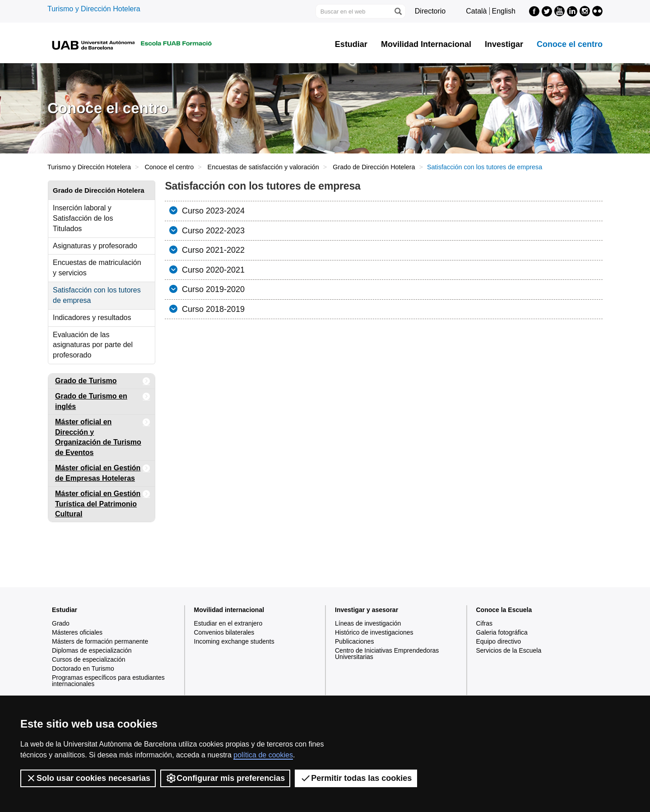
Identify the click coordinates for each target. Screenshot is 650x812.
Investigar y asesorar (367, 610)
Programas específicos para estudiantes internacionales (108, 681)
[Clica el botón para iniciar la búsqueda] (398, 11)
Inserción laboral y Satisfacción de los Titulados (83, 218)
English (504, 11)
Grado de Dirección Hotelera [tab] (99, 190)
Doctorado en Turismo (83, 668)
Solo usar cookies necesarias (88, 778)
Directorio (430, 11)
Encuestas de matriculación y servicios (97, 268)
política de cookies (263, 755)
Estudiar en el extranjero (228, 623)
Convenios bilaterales (224, 632)
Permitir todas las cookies (356, 778)
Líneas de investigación (368, 623)
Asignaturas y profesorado (95, 246)
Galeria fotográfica (502, 632)
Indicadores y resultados (92, 318)
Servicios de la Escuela (509, 650)
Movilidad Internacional (426, 44)
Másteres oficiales (77, 632)
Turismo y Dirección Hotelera (94, 9)
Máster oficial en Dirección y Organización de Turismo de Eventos (103, 436)
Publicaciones (354, 641)
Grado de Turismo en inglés (103, 400)
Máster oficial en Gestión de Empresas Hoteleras (103, 471)
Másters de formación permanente (100, 641)
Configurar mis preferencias (225, 778)
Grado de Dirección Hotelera (374, 167)
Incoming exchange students (234, 641)
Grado (61, 623)
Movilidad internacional (229, 610)
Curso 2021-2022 (212, 250)
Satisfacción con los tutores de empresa (97, 295)
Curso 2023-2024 (212, 211)
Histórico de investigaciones (374, 632)
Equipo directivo (499, 641)
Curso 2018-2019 (212, 309)
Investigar (504, 44)
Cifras (485, 623)
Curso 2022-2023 (212, 231)
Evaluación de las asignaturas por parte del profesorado (93, 345)
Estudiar (351, 44)
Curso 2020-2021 (212, 270)
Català (476, 11)
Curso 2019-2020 (212, 289)
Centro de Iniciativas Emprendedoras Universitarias (387, 654)
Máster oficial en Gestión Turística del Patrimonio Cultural (103, 502)
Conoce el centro (570, 44)
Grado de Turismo (103, 381)
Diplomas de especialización (92, 650)
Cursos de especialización (89, 659)
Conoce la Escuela (504, 610)
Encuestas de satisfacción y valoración (263, 167)
